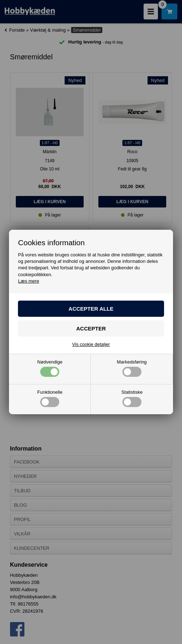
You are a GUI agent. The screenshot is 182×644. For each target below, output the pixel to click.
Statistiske (132, 398)
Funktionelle (50, 398)
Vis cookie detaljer (91, 344)
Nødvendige (50, 368)
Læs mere (29, 281)
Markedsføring (132, 368)
